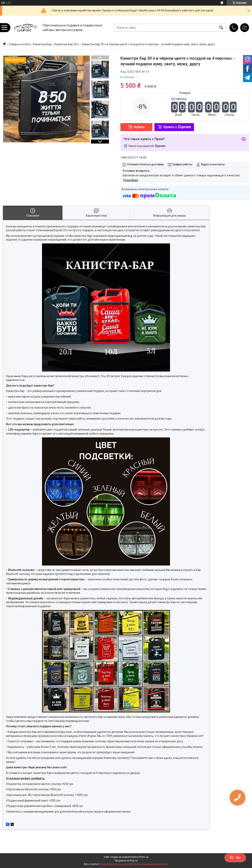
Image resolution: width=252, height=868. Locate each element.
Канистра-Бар (42, 44)
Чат (235, 858)
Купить (139, 127)
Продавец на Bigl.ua (126, 861)
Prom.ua (144, 857)
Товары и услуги (19, 44)
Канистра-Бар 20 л (67, 44)
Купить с (177, 127)
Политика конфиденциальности (150, 864)
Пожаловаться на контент (115, 864)
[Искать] (221, 28)
